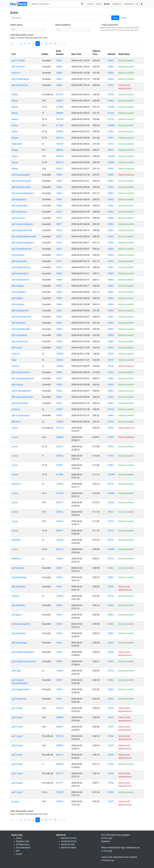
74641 (59, 652)
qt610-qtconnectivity (21, 317)
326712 (60, 549)
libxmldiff (16, 540)
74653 (59, 391)
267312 (60, 773)
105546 (111, 107)
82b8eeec (106, 841)
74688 (59, 73)
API (18, 851)
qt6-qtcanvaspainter (21, 624)
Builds (107, 4)
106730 (60, 144)
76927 (111, 138)
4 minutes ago (108, 860)
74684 (59, 181)
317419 (60, 493)
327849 (60, 107)
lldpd (14, 360)
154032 (60, 366)
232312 (60, 447)
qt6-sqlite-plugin (19, 577)
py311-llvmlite (18, 61)
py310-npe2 (17, 745)
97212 (111, 531)
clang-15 (16, 354)
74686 (59, 85)
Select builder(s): (63, 25)
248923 (60, 150)
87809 (111, 132)
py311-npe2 (17, 727)
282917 (60, 531)
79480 (111, 437)
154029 (60, 484)
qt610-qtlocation (19, 261)
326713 (60, 162)
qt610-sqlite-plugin (20, 79)
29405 (111, 61)
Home (90, 4)
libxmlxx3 (16, 484)
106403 (111, 162)
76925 (111, 447)
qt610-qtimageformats (22, 397)
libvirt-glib (16, 671)
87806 (111, 792)
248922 (60, 512)
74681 (59, 199)
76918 (111, 521)
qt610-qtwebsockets (21, 187)
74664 (59, 304)
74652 (59, 397)
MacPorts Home (69, 838)
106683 (111, 125)
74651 (59, 403)
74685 (59, 175)
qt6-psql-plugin (19, 633)
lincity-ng (16, 409)
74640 (59, 661)
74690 (59, 61)
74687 (59, 79)
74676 (59, 230)
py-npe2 (15, 801)
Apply (115, 18)
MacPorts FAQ (68, 844)
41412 (111, 144)
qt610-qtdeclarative (21, 372)
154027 (60, 559)
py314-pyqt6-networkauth (24, 661)
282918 (60, 119)
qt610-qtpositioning (21, 267)
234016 (60, 521)
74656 (59, 372)
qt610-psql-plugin (20, 403)
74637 (59, 699)
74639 (59, 680)
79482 (111, 101)
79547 (111, 428)
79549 (111, 95)
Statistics (117, 4)
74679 (59, 212)
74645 (59, 615)
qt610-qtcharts (19, 323)
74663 (59, 311)
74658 (59, 341)
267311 (60, 783)
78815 (111, 150)
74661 (59, 323)
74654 (59, 385)
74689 (59, 67)
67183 (111, 764)
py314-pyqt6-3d (19, 699)
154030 (60, 422)
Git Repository (23, 844)
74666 (59, 292)
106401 (111, 549)
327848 (60, 475)
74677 (59, 224)
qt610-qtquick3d (19, 335)
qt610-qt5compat (20, 341)
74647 (59, 587)
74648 (59, 577)
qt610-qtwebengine (21, 175)
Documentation (23, 848)
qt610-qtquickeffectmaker (24, 236)
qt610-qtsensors (19, 212)
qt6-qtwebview (19, 587)
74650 (59, 415)
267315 (60, 428)
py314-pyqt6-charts (21, 689)
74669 (59, 273)
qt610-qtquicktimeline (22, 230)
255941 (60, 465)
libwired (15, 596)
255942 (60, 132)
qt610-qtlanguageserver (23, 378)
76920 (111, 169)
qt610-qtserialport (20, 273)
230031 (60, 101)
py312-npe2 (17, 717)
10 (55, 43)
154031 (60, 409)
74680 (59, 206)
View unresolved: (109, 25)
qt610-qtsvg (17, 385)
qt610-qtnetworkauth (22, 249)
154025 (60, 671)
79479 (111, 708)
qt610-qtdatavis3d (20, 311)
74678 (59, 218)
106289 (111, 156)
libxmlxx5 (16, 422)
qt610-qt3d (17, 348)
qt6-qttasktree (18, 605)
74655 (59, 378)
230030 (60, 437)
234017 (60, 169)
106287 (111, 503)
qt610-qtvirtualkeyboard (23, 193)
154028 (60, 540)
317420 (60, 125)
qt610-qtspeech (19, 199)
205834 (60, 764)
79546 (111, 736)
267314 (60, 736)
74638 (59, 689)
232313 (60, 138)
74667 (59, 286)
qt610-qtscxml (18, 218)
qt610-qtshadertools (21, 391)
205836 (60, 113)
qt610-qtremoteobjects (22, 224)
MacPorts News (69, 848)
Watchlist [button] (129, 4)
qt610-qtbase (18, 568)
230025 (60, 801)
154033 (60, 360)
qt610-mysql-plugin (21, 415)
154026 (60, 596)
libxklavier (16, 559)
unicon (15, 428)
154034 (60, 354)
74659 (59, 335)
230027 (60, 727)
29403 (111, 79)
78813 (111, 512)
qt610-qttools (18, 304)
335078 (60, 156)
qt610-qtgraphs (19, 292)
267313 (60, 755)
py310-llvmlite (18, 67)
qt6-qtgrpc (17, 615)
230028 (60, 717)
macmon (16, 73)
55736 (111, 360)
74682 (59, 193)
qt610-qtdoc (17, 298)
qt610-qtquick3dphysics (23, 243)
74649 (59, 568)
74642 (59, 643)
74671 (59, 261)
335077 (60, 503)
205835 (60, 456)
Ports (99, 4)
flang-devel (17, 144)
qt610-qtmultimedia (21, 329)
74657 (59, 348)
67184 (111, 456)
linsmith (15, 366)
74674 (59, 243)
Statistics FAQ (23, 841)
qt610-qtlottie (18, 255)
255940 (60, 792)
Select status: (17, 25)
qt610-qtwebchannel (21, 181)
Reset (124, 18)
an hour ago (107, 851)
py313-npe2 (17, 708)
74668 (59, 280)
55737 (111, 354)
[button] (28, 30)
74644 (59, 624)
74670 (59, 267)
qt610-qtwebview (20, 85)
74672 (59, 255)
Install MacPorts (69, 841)
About (19, 838)
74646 (59, 605)
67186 (111, 113)
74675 (59, 236)
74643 (59, 633)
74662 (59, 317)
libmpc (15, 95)
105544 (111, 475)
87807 (111, 465)
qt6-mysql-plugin (19, 643)
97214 (111, 119)
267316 (60, 95)
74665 (59, 298)
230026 (60, 745)
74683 (59, 187)
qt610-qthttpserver (20, 280)
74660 (59, 329)
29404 (111, 73)
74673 (59, 249)
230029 (60, 708)
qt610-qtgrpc (18, 286)
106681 (111, 493)
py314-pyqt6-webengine (23, 652)
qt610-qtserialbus (20, 206)
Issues (19, 854)
